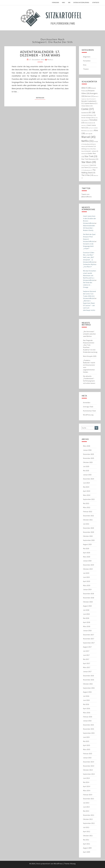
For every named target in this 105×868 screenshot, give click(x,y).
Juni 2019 (86, 577)
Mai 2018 (86, 618)
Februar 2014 (88, 795)
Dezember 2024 (88, 479)
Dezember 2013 (88, 799)
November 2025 (89, 458)
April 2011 (87, 844)
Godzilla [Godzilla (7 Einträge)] (84, 125)
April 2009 (87, 852)
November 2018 (89, 598)
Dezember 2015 (88, 725)
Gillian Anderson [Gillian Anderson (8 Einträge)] (90, 123)
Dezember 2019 (88, 565)
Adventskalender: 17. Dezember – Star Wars (40, 53)
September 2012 (89, 823)
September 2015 (89, 733)
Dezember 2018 (88, 594)
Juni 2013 (86, 807)
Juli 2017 (86, 651)
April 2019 (87, 581)
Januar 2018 (87, 631)
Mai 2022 (86, 503)
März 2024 (87, 495)
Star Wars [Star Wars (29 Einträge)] (89, 162)
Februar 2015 (88, 754)
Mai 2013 (86, 811)
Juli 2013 (86, 803)
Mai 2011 (86, 840)
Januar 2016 (87, 721)
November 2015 (89, 729)
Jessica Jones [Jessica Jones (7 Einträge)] (90, 131)
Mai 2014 (86, 782)
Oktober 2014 (88, 770)
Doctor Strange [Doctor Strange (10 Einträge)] (87, 118)
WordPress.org (88, 415)
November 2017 (89, 639)
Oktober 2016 (88, 684)
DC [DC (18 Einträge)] (92, 112)
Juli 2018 (86, 610)
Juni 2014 (86, 778)
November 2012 (89, 815)
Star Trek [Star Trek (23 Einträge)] (91, 156)
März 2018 (87, 626)
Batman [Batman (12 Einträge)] (89, 96)
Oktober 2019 (88, 569)
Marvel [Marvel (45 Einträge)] (88, 137)
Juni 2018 (86, 614)
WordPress (58, 864)
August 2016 (87, 692)
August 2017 (87, 647)
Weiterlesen (41, 98)
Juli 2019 (86, 573)
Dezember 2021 (88, 516)
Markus (50, 60)
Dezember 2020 (88, 528)
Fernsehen (55, 2)
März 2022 (87, 507)
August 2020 (87, 544)
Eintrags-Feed (88, 407)
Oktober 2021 (88, 520)
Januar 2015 (87, 758)
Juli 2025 (86, 466)
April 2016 (87, 708)
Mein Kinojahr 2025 (90, 356)
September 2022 (89, 499)
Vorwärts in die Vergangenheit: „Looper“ (88, 246)
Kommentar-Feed (89, 411)
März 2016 (87, 713)
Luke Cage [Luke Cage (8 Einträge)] (89, 134)
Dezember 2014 (88, 762)
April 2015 (87, 745)
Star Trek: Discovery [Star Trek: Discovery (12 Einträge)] (90, 159)
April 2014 (87, 786)
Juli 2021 (86, 524)
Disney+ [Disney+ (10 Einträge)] (92, 115)
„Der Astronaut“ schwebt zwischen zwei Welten (89, 334)
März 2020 (87, 557)
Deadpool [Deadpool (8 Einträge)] (85, 115)
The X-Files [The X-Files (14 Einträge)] (87, 175)
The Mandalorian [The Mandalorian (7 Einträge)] (88, 170)
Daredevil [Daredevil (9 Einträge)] (85, 113)
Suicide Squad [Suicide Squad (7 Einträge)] (85, 165)
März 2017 (87, 667)
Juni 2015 (86, 737)
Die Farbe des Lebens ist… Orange (88, 285)
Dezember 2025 (88, 454)
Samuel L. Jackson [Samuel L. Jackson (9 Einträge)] (92, 151)
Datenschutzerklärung (81, 2)
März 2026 (87, 446)
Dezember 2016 (88, 676)
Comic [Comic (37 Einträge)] (88, 109)
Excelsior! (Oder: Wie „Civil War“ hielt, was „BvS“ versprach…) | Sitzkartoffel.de (89, 257)
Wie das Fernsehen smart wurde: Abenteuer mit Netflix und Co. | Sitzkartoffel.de (90, 275)
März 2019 (87, 585)
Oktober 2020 (88, 536)
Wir (69, 2)
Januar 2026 (87, 450)
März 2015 (87, 749)
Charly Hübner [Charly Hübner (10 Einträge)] (87, 106)
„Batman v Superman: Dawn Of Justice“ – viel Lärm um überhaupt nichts (89, 305)
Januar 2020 (87, 561)
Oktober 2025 (88, 462)
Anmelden (87, 402)
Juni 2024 (86, 483)
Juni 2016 (86, 700)
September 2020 (89, 540)
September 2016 (89, 688)
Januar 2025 (87, 475)
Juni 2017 (86, 655)
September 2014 (89, 774)
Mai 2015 (86, 741)
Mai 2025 (86, 471)
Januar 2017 (87, 671)
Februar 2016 (88, 717)
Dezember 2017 (88, 635)
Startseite (96, 2)
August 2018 (87, 606)
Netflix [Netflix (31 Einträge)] (87, 141)
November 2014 (89, 766)
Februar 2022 (88, 512)
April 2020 (87, 553)
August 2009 (87, 848)
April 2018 (87, 622)
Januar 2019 (87, 589)
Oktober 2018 (88, 602)
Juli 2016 (86, 696)
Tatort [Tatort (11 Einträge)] (88, 167)
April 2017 (87, 663)
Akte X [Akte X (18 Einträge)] (86, 88)
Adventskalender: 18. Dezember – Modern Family (89, 228)
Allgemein (87, 57)
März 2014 (87, 790)
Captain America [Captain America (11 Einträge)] (91, 103)
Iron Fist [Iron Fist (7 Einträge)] (91, 128)
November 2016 (89, 680)
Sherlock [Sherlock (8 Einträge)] (84, 154)
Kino (64, 2)
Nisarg (73, 864)
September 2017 (89, 643)
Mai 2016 (86, 704)
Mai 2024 (86, 487)
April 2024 (87, 491)
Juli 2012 (86, 827)
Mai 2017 (86, 659)
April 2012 (87, 831)
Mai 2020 (86, 548)
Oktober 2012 (88, 819)
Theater (86, 69)
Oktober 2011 (88, 836)
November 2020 (89, 532)
